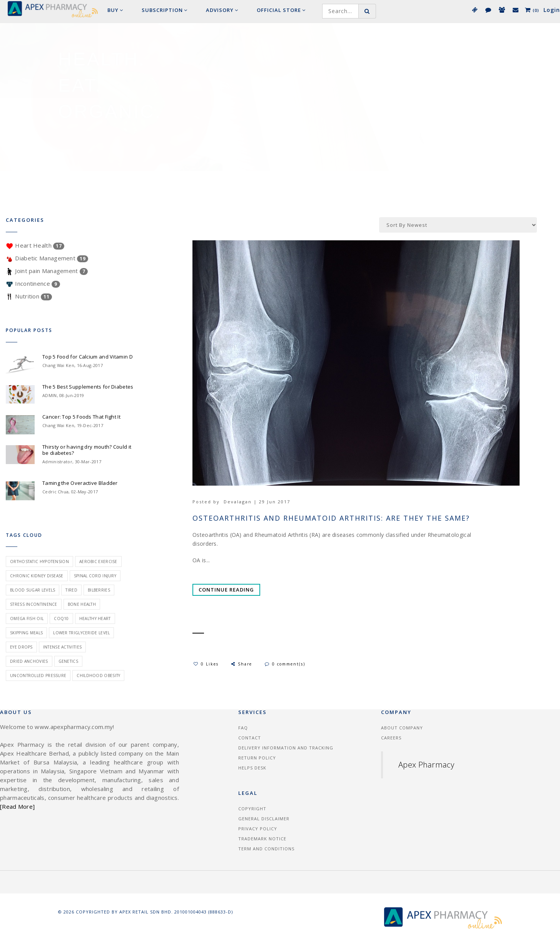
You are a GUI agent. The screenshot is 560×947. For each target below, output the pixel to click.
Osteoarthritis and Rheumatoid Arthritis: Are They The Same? (331, 518)
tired (71, 590)
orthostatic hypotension (39, 561)
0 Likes (206, 664)
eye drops (21, 647)
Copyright (252, 809)
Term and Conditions (266, 849)
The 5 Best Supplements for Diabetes (88, 387)
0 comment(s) (285, 664)
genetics (68, 661)
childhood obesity (98, 675)
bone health (82, 604)
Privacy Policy (258, 829)
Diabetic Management (47, 258)
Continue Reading (226, 590)
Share (241, 664)
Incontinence (33, 283)
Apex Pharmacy (426, 765)
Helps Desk (252, 768)
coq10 (61, 618)
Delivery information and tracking (286, 748)
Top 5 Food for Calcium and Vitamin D (88, 357)
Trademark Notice (262, 839)
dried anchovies (29, 661)
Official (281, 10)
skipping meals (26, 633)
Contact (250, 738)
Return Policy (257, 758)
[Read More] (17, 806)
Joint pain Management (47, 271)
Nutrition (29, 296)
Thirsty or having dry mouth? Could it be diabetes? (87, 450)
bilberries (99, 590)
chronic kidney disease (37, 576)
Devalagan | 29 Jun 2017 (257, 502)
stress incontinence (34, 604)
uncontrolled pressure (38, 675)
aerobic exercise (98, 561)
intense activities (62, 647)
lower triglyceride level (81, 633)
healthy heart (95, 618)
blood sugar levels (33, 590)
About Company (402, 728)
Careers (391, 738)
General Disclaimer (264, 819)
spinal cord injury (95, 576)
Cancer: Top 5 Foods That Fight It (81, 417)
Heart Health (35, 245)
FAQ (243, 728)
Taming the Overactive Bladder (80, 483)
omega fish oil (27, 618)
